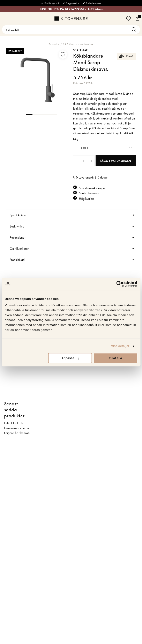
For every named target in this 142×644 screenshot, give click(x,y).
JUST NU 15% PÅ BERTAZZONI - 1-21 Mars (71, 9)
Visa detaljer (120, 346)
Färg (76, 139)
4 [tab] (48, 114)
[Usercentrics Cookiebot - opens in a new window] (119, 284)
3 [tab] (42, 114)
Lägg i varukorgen (116, 161)
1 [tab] (29, 114)
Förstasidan (54, 44)
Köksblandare (87, 44)
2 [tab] (36, 114)
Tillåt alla (115, 358)
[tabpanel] (38, 80)
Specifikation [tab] (18, 215)
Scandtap (81, 50)
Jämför (126, 56)
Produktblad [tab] (17, 260)
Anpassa (70, 358)
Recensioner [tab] (18, 237)
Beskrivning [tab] (17, 226)
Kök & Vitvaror (70, 44)
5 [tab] (54, 114)
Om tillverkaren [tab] (20, 249)
